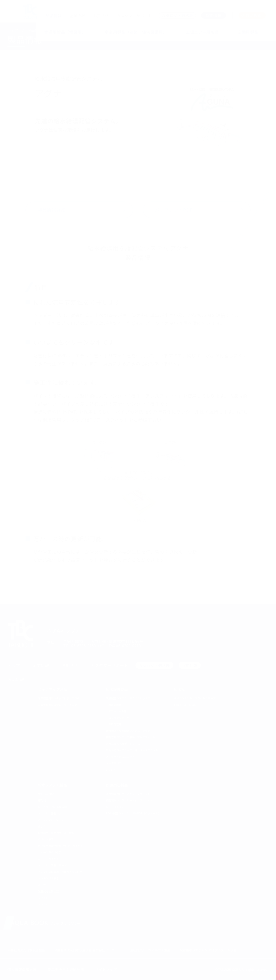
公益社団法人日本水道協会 (26, 950)
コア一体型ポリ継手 (50, 852)
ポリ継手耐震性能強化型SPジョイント (60, 846)
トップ (13, 30)
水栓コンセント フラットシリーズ (195, 698)
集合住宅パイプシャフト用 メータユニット (132, 750)
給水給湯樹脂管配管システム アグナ (128, 731)
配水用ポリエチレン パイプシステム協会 (208, 950)
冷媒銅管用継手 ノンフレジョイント (128, 794)
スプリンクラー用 (119, 718)
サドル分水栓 (46, 794)
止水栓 (42, 826)
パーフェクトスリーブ (51, 820)
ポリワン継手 (46, 839)
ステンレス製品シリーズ (52, 865)
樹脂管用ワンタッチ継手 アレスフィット (131, 737)
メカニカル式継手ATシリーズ (123, 744)
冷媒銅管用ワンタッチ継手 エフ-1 (59, 698)
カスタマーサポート (134, 16)
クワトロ (43, 898)
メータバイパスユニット (120, 757)
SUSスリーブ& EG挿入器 (52, 807)
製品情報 (54, 16)
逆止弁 (42, 885)
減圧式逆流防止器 (48, 891)
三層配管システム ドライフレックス (128, 698)
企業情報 (77, 16)
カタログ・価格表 (154, 665)
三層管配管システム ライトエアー (59, 705)
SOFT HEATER (114, 807)
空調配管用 (115, 724)
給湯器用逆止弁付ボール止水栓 (56, 833)
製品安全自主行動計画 (66, 970)
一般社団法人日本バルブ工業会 (149, 950)
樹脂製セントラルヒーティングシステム (129, 800)
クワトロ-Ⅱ (45, 904)
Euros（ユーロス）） (186, 705)
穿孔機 (42, 800)
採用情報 (190, 665)
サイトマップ (106, 970)
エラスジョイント (48, 859)
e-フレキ (111, 770)
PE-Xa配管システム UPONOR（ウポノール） (133, 813)
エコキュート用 (118, 711)
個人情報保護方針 (22, 970)
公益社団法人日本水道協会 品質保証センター (86, 950)
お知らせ (101, 16)
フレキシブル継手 (48, 878)
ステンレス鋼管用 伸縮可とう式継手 (60, 872)
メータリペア (114, 763)
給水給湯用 (115, 705)
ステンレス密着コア (50, 813)
